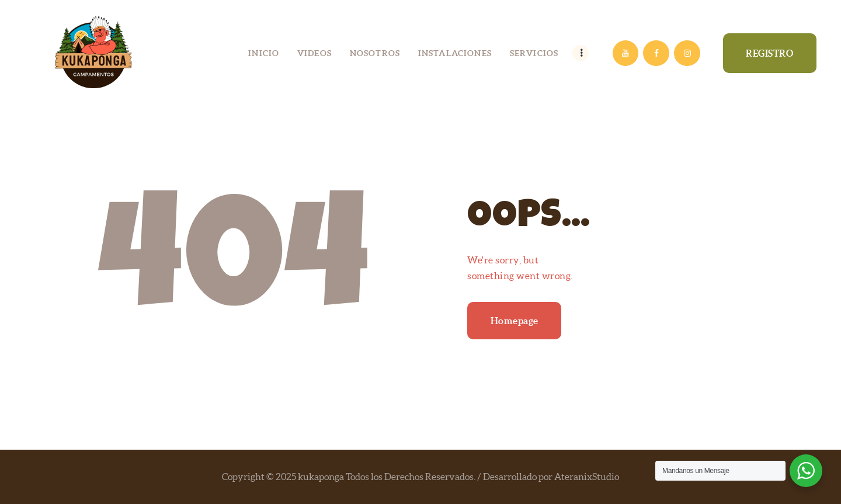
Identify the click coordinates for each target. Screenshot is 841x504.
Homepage (515, 321)
